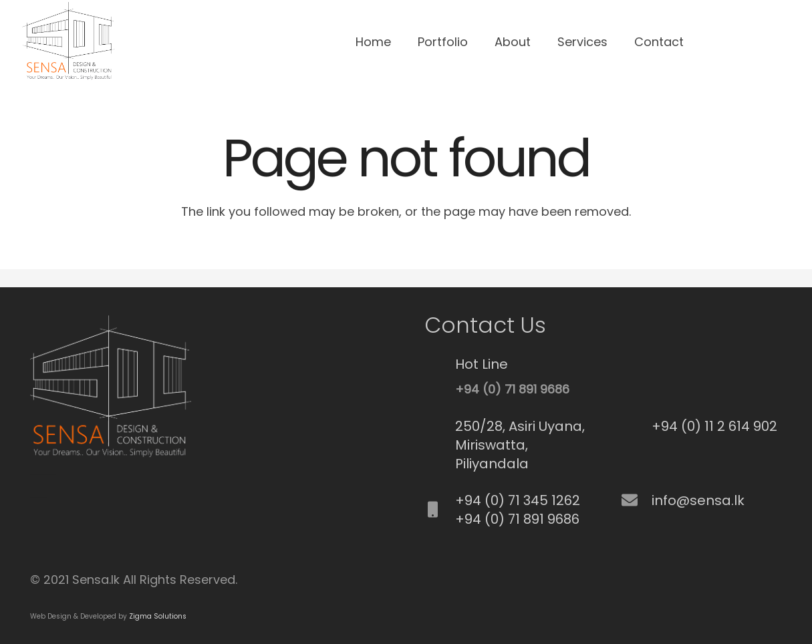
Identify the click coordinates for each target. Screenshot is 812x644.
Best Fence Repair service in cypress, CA (39, 497)
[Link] (67, 42)
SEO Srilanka (33, 475)
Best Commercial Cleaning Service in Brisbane (46, 475)
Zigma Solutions (158, 616)
